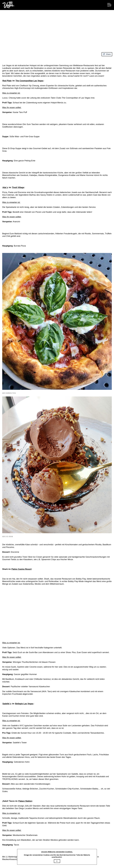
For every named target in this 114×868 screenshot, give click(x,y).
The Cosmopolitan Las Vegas (29, 81)
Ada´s (5, 187)
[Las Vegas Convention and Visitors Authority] (8, 5)
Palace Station (25, 801)
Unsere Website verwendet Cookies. (57, 852)
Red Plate (7, 81)
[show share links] (107, 54)
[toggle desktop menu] (109, 5)
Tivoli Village (18, 187)
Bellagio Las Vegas (24, 704)
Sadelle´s (7, 704)
